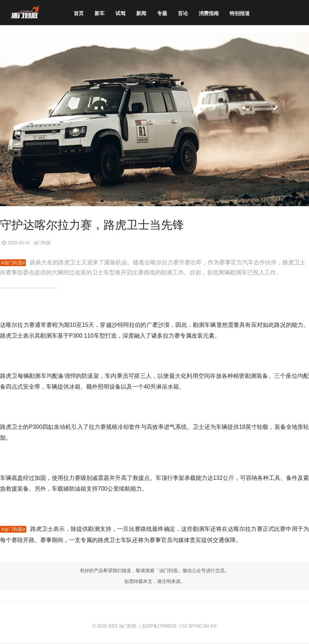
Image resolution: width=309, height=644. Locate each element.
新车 (100, 13)
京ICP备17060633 (159, 626)
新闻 (141, 13)
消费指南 (209, 13)
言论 (183, 13)
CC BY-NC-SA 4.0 (199, 626)
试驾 (120, 13)
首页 (79, 13)
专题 (162, 13)
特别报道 (240, 13)
